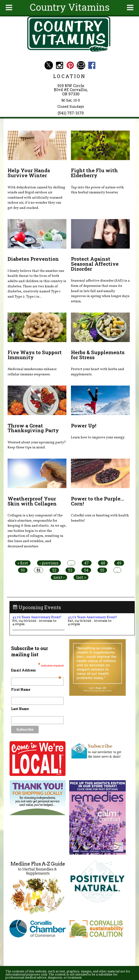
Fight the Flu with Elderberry (94, 173)
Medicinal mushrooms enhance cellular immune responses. (32, 372)
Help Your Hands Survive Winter (29, 173)
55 (102, 570)
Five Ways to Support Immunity (35, 355)
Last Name (20, 709)
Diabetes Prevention (33, 259)
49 (119, 563)
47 (87, 563)
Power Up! (84, 426)
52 (54, 570)
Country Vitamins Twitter (49, 65)
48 (103, 563)
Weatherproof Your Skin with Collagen (32, 501)
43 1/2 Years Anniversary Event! (37, 617)
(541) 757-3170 (71, 113)
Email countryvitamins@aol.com (81, 65)
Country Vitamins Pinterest (70, 65)
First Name (21, 689)
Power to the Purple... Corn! (97, 501)
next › (59, 577)
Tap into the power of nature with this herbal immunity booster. (97, 190)
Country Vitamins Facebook (92, 65)
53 (70, 570)
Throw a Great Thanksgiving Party (33, 428)
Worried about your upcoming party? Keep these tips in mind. (37, 445)
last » (81, 577)
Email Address (36, 670)
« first (23, 563)
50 (23, 570)
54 (86, 570)
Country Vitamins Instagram (59, 65)
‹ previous (49, 563)
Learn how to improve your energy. (98, 437)
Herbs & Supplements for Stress (98, 355)
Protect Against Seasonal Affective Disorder (95, 264)
